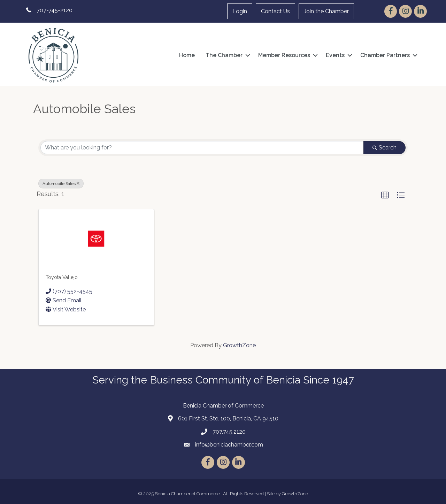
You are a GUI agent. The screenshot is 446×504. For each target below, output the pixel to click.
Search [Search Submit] (385, 148)
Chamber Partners (385, 55)
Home (187, 55)
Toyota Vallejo (62, 277)
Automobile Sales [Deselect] (61, 184)
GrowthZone (239, 345)
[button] (385, 195)
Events (335, 55)
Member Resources (284, 55)
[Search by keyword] (202, 148)
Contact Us (275, 11)
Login (240, 11)
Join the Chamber (326, 11)
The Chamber (224, 55)
